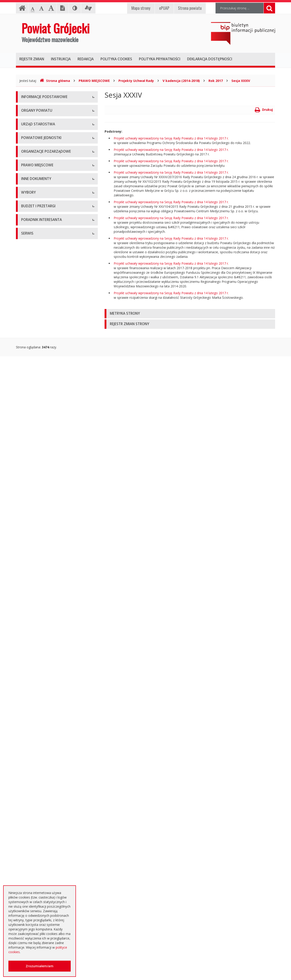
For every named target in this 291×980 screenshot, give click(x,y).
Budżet (26, 744)
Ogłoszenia (29, 733)
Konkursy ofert (32, 357)
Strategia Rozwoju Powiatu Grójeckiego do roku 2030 (53, 485)
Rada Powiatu (31, 152)
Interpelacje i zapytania (38, 614)
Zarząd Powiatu (33, 162)
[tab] (190, 314)
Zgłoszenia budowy (35, 573)
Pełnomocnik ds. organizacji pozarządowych (54, 367)
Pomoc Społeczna (35, 292)
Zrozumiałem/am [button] (40, 966)
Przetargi (28, 703)
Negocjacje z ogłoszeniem (41, 764)
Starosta (27, 173)
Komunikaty (30, 583)
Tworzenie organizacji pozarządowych (49, 377)
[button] (190, 314)
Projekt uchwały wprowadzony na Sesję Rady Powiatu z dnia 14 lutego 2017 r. (171, 138)
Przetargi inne (31, 785)
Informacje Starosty (36, 542)
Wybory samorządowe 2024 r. (43, 669)
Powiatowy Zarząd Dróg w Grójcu (46, 261)
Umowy (27, 713)
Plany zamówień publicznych (42, 805)
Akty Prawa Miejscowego (40, 432)
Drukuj (264, 110)
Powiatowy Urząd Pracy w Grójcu (46, 302)
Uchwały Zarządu (34, 422)
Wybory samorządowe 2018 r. (43, 658)
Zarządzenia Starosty (37, 442)
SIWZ (25, 723)
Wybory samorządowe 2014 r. (43, 648)
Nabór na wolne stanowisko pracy (46, 227)
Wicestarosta (31, 183)
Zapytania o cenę (34, 795)
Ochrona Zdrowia (34, 282)
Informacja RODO (34, 128)
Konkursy (28, 217)
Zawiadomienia (32, 563)
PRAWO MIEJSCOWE (94, 81)
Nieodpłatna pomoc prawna (42, 860)
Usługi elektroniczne (36, 870)
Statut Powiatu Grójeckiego (41, 463)
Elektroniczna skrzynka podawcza (46, 850)
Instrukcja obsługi (34, 108)
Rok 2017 (216, 81)
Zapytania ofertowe (36, 774)
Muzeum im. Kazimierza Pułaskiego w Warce (54, 272)
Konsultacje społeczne (38, 347)
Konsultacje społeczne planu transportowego (55, 594)
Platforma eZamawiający (40, 693)
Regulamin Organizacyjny (40, 401)
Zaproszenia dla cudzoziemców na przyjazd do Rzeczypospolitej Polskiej (53, 883)
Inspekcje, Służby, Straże (39, 313)
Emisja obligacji (33, 815)
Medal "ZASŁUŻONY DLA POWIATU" (48, 452)
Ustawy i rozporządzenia (39, 522)
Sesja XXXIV (241, 81)
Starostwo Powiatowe (38, 207)
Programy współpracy (37, 336)
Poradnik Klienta (33, 839)
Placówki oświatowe (36, 251)
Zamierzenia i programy (39, 532)
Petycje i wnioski (33, 604)
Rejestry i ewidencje (36, 553)
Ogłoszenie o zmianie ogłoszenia (46, 754)
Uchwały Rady (31, 411)
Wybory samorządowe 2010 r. (43, 638)
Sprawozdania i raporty (38, 512)
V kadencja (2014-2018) (181, 81)
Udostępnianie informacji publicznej (47, 118)
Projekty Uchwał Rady (136, 81)
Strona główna (55, 81)
